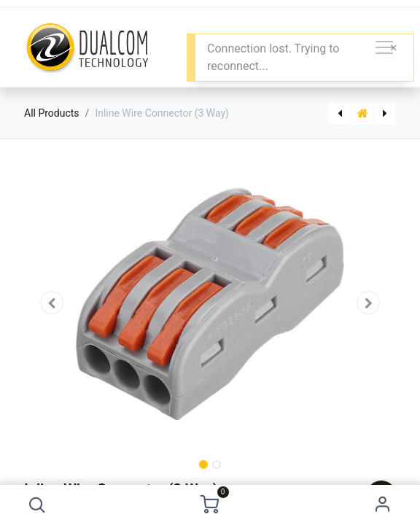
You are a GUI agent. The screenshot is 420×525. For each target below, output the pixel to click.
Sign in (382, 505)
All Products (52, 113)
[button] (38, 505)
